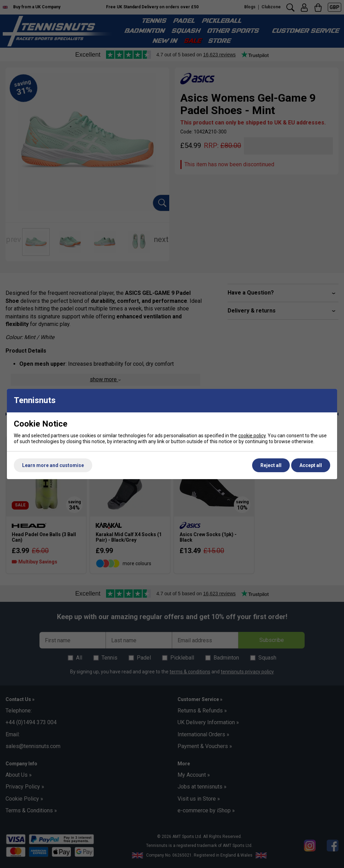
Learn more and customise (53, 465)
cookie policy (252, 436)
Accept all (311, 465)
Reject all (271, 465)
